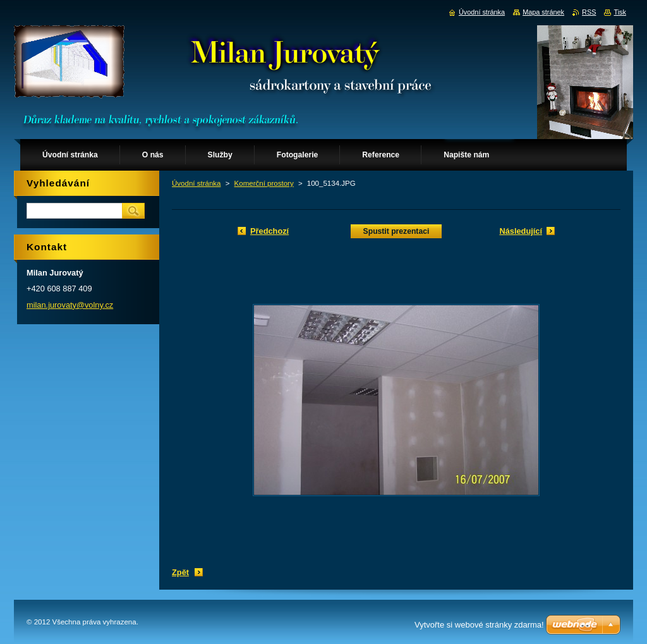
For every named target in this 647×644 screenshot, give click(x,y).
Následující (521, 231)
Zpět (180, 572)
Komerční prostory (264, 183)
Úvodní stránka (196, 183)
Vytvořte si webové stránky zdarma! (479, 625)
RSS (589, 12)
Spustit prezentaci (396, 231)
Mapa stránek (543, 12)
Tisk (620, 12)
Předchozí (269, 231)
